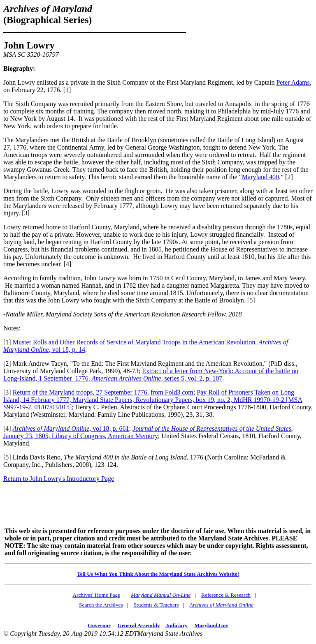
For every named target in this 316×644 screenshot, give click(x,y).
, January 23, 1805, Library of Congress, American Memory (148, 432)
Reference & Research (226, 595)
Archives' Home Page (96, 595)
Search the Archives (101, 605)
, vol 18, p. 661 (71, 428)
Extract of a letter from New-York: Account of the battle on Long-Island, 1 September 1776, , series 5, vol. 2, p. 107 (151, 375)
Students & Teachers (156, 605)
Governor (99, 625)
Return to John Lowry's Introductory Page (59, 479)
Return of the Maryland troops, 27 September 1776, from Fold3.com (103, 392)
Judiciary (177, 625)
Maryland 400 (260, 177)
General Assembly (138, 625)
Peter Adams (293, 82)
